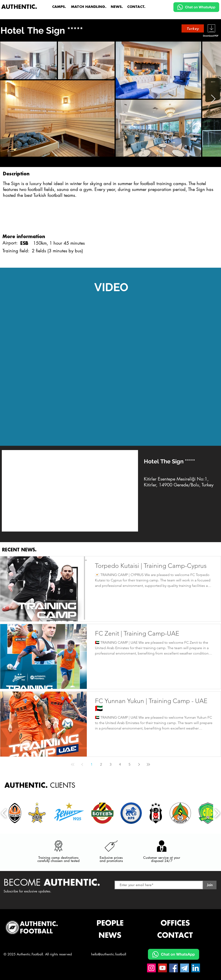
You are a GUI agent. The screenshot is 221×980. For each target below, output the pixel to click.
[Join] (210, 885)
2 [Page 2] (101, 764)
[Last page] (148, 764)
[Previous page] (82, 764)
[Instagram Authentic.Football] (151, 968)
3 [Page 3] (110, 764)
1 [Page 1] (92, 764)
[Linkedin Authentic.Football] (196, 968)
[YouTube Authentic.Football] (162, 968)
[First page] (73, 764)
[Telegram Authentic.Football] (185, 968)
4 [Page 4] (120, 764)
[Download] (211, 28)
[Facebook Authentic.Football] (174, 968)
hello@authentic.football (109, 954)
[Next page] (139, 764)
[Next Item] (213, 99)
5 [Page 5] (129, 764)
